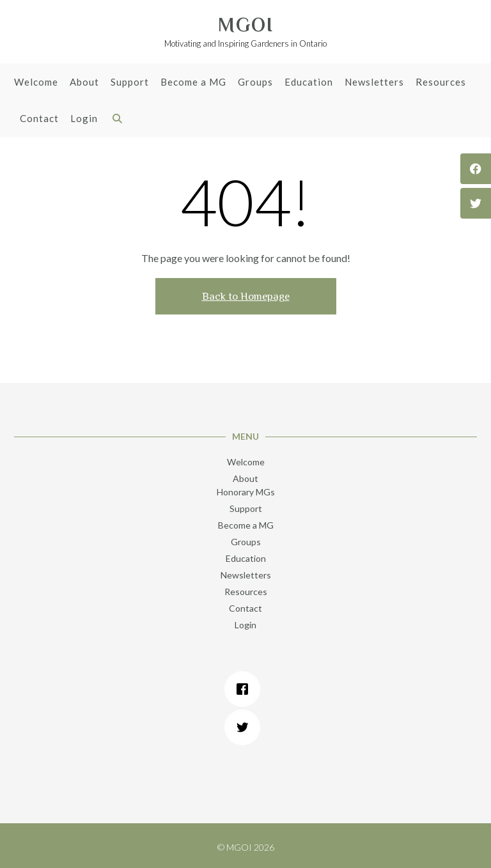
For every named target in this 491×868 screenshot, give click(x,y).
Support (130, 83)
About (84, 83)
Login (84, 119)
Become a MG (193, 83)
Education (309, 83)
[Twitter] (245, 727)
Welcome (36, 83)
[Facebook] (245, 689)
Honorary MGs (246, 492)
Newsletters (374, 83)
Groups (255, 83)
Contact (39, 119)
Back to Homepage (246, 296)
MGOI (246, 25)
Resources (441, 83)
